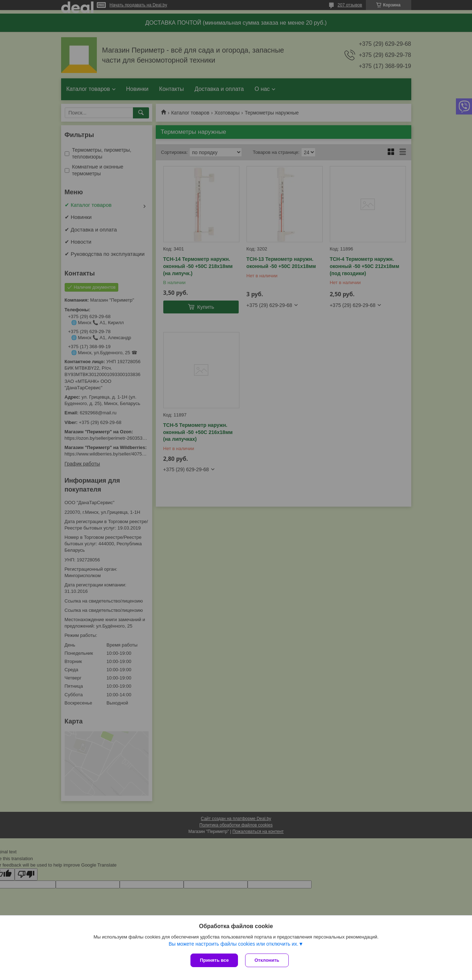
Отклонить (267, 960)
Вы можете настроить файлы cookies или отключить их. (233, 944)
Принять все (214, 960)
